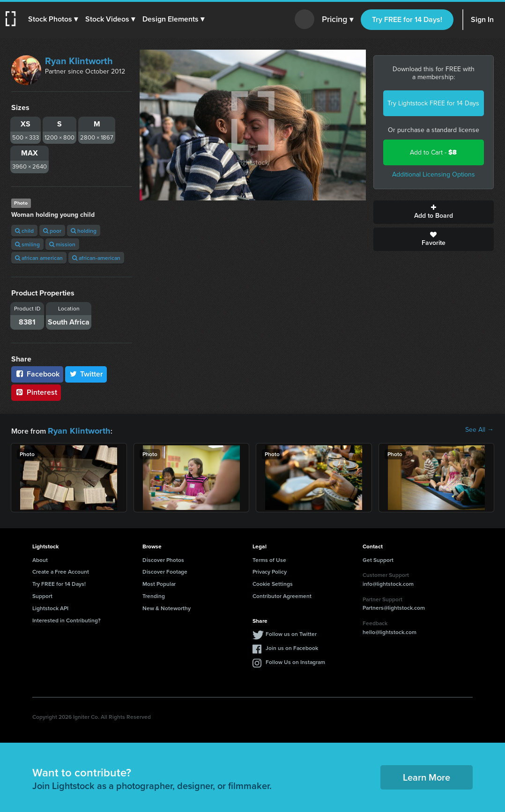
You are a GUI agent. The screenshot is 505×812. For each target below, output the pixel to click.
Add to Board (434, 212)
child (24, 231)
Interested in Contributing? (67, 619)
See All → (479, 430)
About (40, 558)
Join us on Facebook (292, 646)
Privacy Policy (270, 570)
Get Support (378, 558)
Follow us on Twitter (291, 632)
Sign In (482, 19)
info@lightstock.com (388, 582)
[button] (55, 19)
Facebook (37, 374)
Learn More (427, 776)
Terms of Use (269, 558)
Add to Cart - (433, 152)
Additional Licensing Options (434, 174)
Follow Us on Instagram (295, 661)
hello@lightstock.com (390, 631)
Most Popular (159, 582)
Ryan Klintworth (79, 61)
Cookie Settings (273, 582)
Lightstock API (50, 607)
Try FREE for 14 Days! (407, 19)
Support (42, 594)
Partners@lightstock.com (394, 606)
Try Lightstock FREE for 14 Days (433, 103)
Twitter (86, 374)
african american (39, 258)
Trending (154, 594)
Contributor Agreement (282, 594)
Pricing (338, 20)
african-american (96, 258)
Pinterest (36, 392)
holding (84, 231)
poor (52, 231)
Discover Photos (163, 558)
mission (62, 244)
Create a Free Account (61, 570)
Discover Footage (165, 570)
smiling (27, 244)
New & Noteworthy (167, 607)
